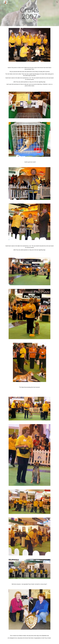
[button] (2, 2)
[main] (29, 13)
